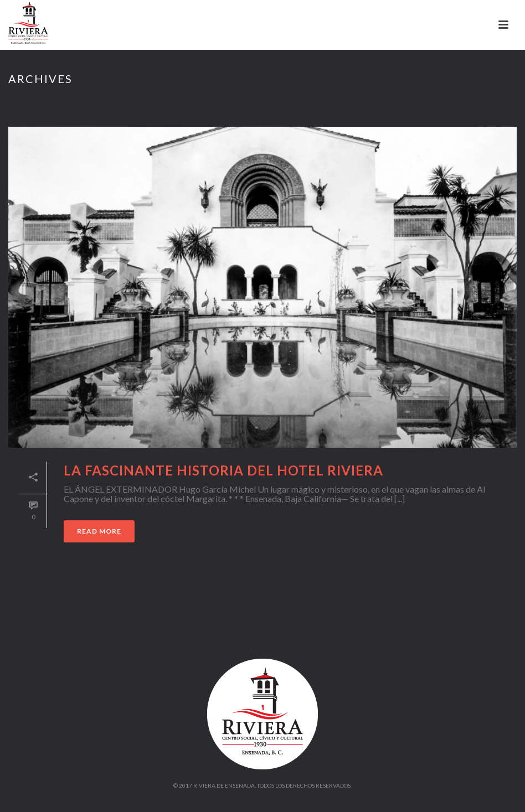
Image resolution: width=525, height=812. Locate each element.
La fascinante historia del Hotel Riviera (223, 470)
